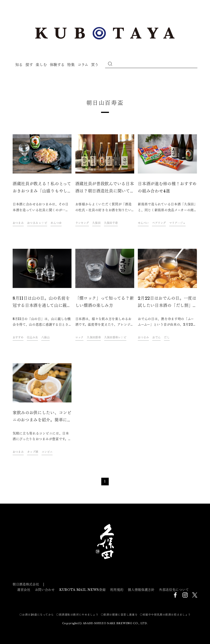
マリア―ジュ (177, 223)
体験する (57, 65)
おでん (156, 337)
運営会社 (24, 590)
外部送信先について (174, 590)
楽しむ (41, 65)
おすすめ (18, 337)
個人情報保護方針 (141, 590)
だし (167, 337)
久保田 (96, 223)
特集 (71, 65)
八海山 (45, 337)
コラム (83, 65)
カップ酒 (33, 452)
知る (19, 65)
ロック (80, 337)
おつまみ (18, 223)
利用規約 (117, 590)
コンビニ (47, 452)
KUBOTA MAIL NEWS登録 (83, 590)
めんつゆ (56, 223)
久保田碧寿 (94, 337)
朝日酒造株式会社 (26, 584)
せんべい (143, 223)
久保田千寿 (111, 223)
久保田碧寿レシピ (115, 337)
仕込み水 (32, 337)
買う (95, 65)
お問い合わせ (45, 590)
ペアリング (159, 223)
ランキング (82, 223)
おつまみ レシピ (37, 223)
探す (29, 65)
